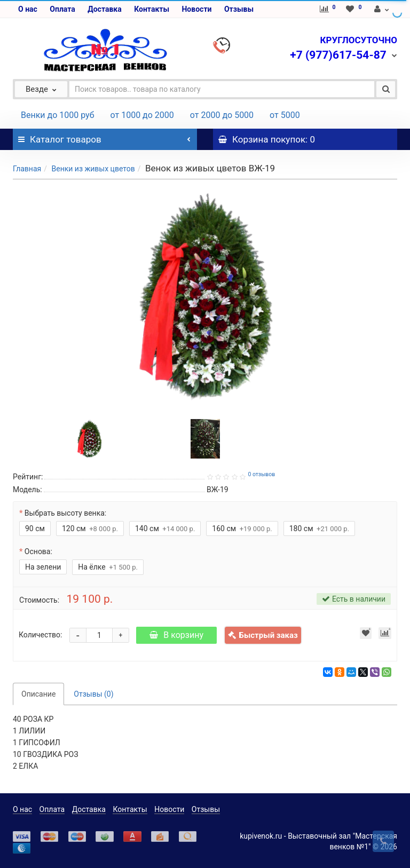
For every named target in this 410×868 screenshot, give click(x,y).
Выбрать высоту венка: (65, 513)
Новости (196, 9)
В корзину (176, 635)
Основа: (38, 551)
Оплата (62, 9)
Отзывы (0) (93, 694)
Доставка (104, 9)
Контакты (152, 9)
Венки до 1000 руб (58, 115)
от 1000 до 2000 (142, 115)
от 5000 (285, 115)
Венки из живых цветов (93, 169)
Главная (27, 169)
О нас (28, 9)
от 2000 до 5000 (222, 115)
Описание (38, 694)
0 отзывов (261, 474)
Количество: (40, 635)
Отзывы (239, 9)
